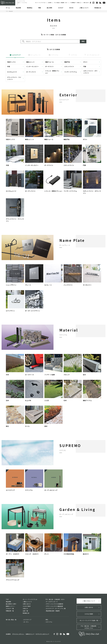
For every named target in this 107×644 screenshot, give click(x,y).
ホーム (8, 8)
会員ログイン (29, 634)
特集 (40, 8)
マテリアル (49, 622)
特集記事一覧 (10, 611)
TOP (7, 11)
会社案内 (50, 3)
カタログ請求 (27, 606)
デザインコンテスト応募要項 (54, 604)
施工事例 (49, 8)
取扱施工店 (98, 8)
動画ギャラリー (10, 606)
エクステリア (27, 620)
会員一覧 (25, 611)
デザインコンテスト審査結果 (54, 606)
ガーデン (26, 622)
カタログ (61, 8)
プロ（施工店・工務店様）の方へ (61, 3)
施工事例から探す (11, 604)
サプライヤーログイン (42, 634)
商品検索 (18, 8)
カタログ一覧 (10, 608)
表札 (47, 620)
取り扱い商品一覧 (11, 620)
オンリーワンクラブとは (40, 3)
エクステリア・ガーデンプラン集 (56, 608)
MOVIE (71, 8)
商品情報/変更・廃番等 (53, 611)
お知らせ (25, 608)
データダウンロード (52, 602)
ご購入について (84, 8)
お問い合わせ (86, 3)
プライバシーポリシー (18, 634)
